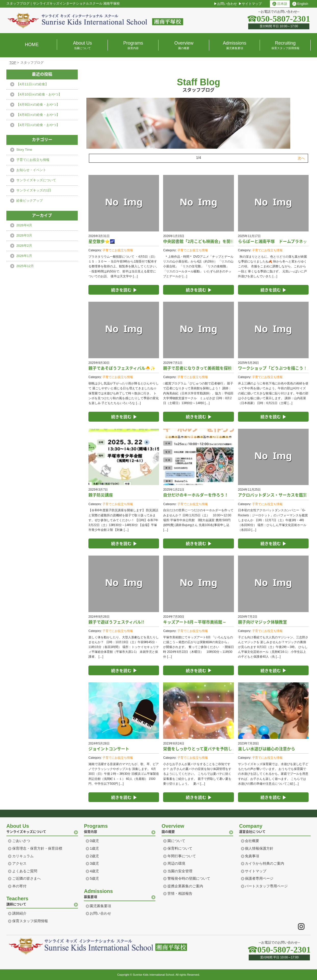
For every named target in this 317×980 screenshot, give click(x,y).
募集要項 (120, 893)
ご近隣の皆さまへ (27, 878)
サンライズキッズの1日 (34, 190)
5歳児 (94, 878)
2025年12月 (25, 266)
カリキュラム (23, 856)
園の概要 (197, 828)
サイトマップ (252, 4)
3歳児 (94, 863)
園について (176, 841)
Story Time (24, 150)
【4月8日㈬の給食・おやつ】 (38, 115)
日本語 (280, 4)
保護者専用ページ (259, 878)
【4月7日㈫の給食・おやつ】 (38, 125)
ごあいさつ (21, 841)
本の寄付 (19, 886)
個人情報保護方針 (259, 848)
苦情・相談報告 (180, 893)
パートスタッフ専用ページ (266, 886)
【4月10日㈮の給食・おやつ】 (39, 94)
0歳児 (94, 841)
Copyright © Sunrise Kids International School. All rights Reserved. (158, 975)
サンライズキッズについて (36, 180)
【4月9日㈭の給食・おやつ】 (38, 105)
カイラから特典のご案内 (265, 863)
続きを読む (121, 290)
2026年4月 (24, 225)
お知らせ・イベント (31, 170)
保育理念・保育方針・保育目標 (37, 848)
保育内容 (120, 828)
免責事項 (252, 856)
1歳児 (94, 848)
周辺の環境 (176, 863)
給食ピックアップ (30, 201)
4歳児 (94, 871)
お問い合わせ (227, 4)
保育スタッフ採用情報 (30, 921)
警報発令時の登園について (189, 878)
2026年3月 (24, 235)
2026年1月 (24, 256)
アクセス (19, 863)
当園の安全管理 (180, 871)
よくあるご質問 (25, 871)
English (300, 4)
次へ (301, 158)
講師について (42, 901)
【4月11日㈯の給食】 (32, 84)
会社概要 (252, 841)
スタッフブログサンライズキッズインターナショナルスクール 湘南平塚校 (63, 4)
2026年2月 (24, 246)
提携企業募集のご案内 (185, 886)
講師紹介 (19, 913)
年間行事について (182, 856)
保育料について (180, 848)
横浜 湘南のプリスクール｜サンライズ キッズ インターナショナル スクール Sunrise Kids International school (96, 20)
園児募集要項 (100, 906)
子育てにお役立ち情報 (118, 250)
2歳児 (94, 856)
